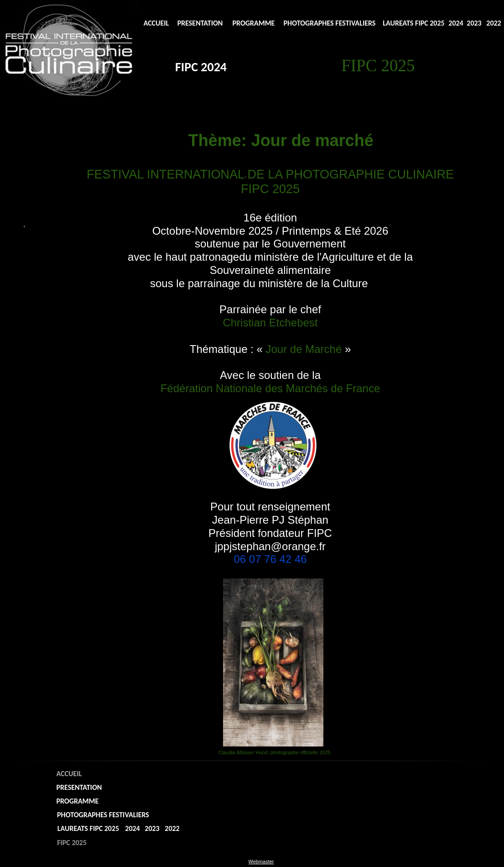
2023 (474, 23)
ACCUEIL (156, 23)
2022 (494, 23)
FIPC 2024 (201, 67)
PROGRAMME (254, 23)
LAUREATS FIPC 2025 (413, 23)
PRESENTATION (200, 23)
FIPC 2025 (72, 843)
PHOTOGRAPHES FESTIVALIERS (330, 23)
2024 (456, 23)
